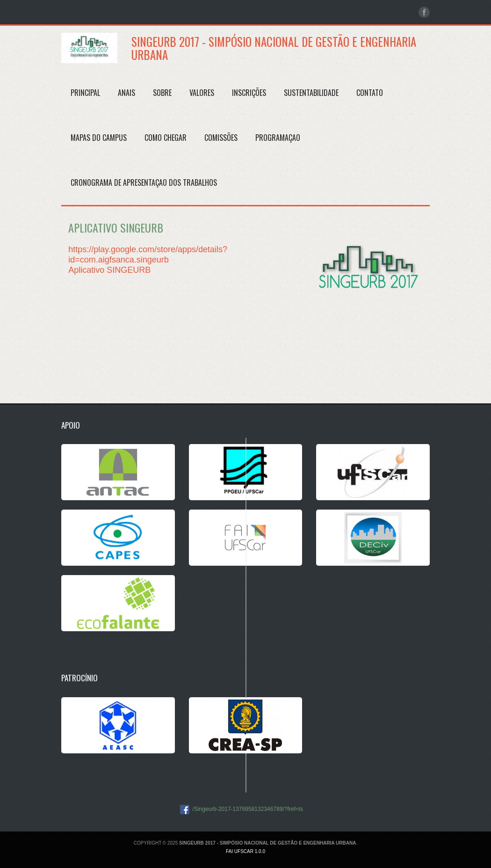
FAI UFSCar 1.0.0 (245, 851)
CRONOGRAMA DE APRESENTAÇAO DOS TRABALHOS (144, 182)
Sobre (162, 93)
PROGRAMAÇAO (278, 138)
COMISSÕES (221, 138)
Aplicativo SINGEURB (109, 270)
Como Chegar (166, 138)
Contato (370, 93)
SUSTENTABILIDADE (311, 93)
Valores (202, 93)
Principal (85, 93)
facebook (424, 12)
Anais (126, 93)
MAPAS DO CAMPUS (99, 138)
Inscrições (249, 93)
